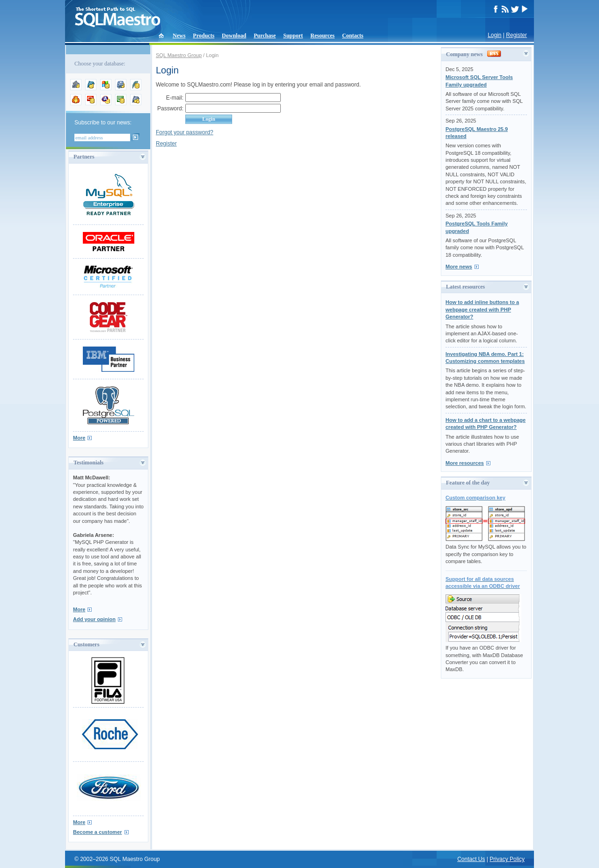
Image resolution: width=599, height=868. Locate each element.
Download (234, 36)
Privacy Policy (507, 859)
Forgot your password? (185, 132)
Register (516, 35)
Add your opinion (94, 619)
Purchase (265, 36)
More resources (465, 463)
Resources (322, 36)
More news (459, 267)
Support (293, 36)
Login (494, 35)
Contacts (353, 36)
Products (204, 36)
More (79, 438)
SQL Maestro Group (179, 55)
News (179, 36)
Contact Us (471, 859)
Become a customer (98, 832)
